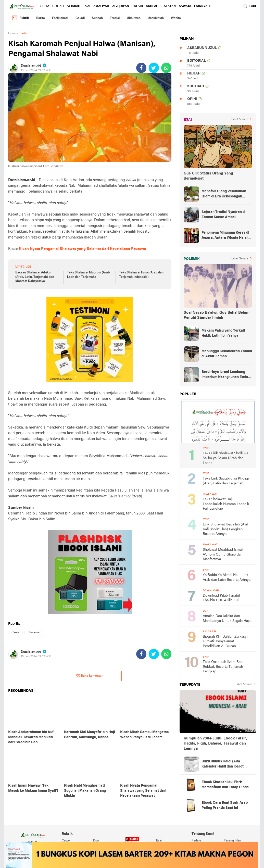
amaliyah (101, 6)
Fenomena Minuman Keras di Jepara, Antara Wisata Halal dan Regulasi (225, 236)
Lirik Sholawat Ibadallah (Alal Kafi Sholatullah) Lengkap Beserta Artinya (225, 529)
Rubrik (20, 18)
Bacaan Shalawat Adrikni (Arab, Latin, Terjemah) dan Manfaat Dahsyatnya (35, 277)
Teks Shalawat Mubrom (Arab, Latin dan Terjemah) (89, 275)
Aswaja (185, 6)
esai (87, 6)
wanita (176, 18)
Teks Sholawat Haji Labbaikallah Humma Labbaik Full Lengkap (226, 504)
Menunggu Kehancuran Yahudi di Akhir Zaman (227, 354)
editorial (197, 61)
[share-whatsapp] (166, 68)
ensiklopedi (60, 18)
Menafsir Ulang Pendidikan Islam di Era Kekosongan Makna (224, 194)
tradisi (115, 18)
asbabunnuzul (202, 48)
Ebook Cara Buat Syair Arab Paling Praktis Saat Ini (225, 805)
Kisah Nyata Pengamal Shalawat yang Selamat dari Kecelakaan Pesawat (83, 249)
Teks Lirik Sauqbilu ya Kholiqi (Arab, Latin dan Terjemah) (226, 481)
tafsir (137, 6)
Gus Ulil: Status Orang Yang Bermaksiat (208, 176)
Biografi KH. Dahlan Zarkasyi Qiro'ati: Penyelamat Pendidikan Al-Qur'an (225, 641)
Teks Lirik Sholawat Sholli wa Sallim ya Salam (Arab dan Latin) (225, 458)
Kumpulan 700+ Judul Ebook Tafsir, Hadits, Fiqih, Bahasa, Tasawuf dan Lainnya (215, 744)
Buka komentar (89, 676)
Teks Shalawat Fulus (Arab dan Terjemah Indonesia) (141, 275)
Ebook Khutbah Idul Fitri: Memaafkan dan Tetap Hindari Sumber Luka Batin (226, 785)
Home (12, 33)
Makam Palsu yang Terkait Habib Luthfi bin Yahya (223, 333)
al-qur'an (121, 6)
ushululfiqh (156, 18)
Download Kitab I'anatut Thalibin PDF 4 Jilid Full (221, 598)
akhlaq (152, 6)
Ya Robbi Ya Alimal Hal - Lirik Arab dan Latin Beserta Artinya (227, 577)
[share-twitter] (154, 68)
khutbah (196, 86)
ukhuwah (134, 18)
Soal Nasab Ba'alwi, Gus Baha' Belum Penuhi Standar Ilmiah (217, 315)
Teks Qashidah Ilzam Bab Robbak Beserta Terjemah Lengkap (223, 667)
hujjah (58, 6)
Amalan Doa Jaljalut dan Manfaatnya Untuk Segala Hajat (227, 619)
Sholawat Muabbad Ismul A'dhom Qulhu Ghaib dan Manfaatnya (223, 555)
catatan (169, 6)
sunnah (97, 18)
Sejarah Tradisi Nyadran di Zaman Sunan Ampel (224, 215)
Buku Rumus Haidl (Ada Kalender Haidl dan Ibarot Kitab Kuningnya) (223, 764)
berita (44, 6)
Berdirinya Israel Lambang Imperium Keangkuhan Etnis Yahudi (225, 375)
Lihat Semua (240, 119)
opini (192, 99)
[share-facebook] (141, 68)
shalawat (34, 633)
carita (15, 633)
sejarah (74, 6)
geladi (80, 18)
